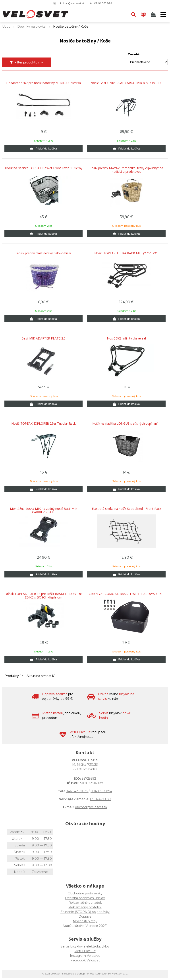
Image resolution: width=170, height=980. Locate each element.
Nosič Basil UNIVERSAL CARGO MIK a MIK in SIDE (127, 83)
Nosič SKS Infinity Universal (126, 338)
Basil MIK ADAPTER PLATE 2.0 (43, 338)
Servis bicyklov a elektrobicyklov (85, 946)
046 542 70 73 (77, 791)
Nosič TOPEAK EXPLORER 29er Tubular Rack (43, 424)
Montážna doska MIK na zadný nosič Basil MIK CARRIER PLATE (44, 510)
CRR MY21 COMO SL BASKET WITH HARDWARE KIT (127, 594)
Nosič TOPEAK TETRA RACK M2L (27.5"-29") (126, 253)
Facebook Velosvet (85, 960)
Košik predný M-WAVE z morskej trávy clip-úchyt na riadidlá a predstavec (126, 170)
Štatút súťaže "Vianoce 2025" (85, 926)
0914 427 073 (101, 799)
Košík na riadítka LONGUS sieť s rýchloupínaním (126, 424)
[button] (133, 14)
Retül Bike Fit (85, 951)
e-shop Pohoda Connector (92, 974)
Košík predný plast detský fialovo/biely (44, 253)
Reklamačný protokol (85, 907)
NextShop (68, 974)
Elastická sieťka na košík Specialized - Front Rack (127, 509)
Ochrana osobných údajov (85, 898)
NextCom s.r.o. (120, 974)
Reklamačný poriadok (85, 903)
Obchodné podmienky (85, 893)
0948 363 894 (103, 3)
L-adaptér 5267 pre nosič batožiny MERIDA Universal (44, 83)
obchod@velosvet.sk (72, 3)
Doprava (85, 917)
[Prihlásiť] (143, 14)
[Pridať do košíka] (43, 148)
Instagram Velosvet (85, 956)
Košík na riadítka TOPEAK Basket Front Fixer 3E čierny (44, 168)
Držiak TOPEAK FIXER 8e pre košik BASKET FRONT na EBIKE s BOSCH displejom (44, 596)
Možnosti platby (85, 921)
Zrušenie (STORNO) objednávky (85, 912)
